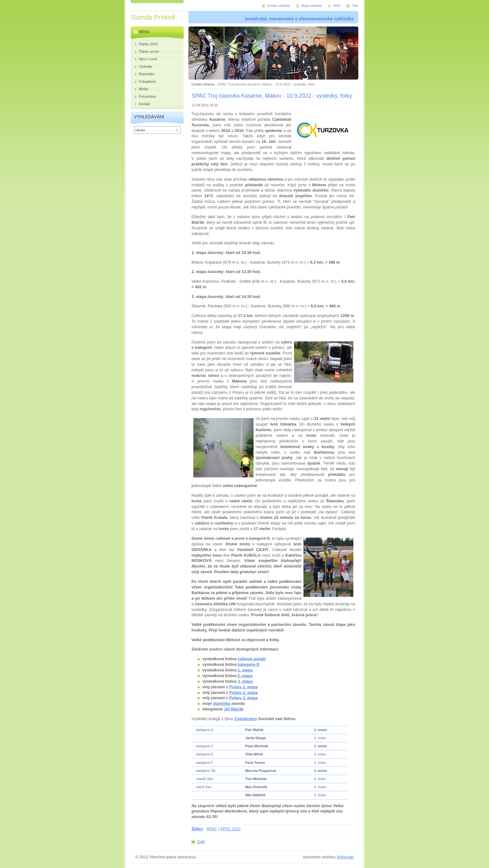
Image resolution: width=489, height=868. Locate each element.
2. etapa (245, 676)
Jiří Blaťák (234, 709)
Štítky (197, 829)
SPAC (212, 829)
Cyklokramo (246, 719)
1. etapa (245, 670)
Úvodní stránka (203, 84)
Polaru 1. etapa (243, 687)
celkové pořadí (252, 659)
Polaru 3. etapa (243, 698)
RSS (337, 6)
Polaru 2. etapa (243, 692)
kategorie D (249, 664)
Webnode (345, 857)
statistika (221, 703)
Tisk (355, 6)
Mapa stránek (312, 6)
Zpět (201, 842)
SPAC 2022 (230, 829)
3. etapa (245, 681)
